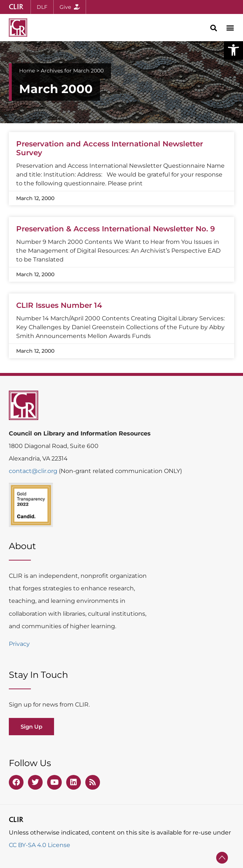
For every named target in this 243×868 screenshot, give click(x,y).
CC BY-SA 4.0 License (40, 845)
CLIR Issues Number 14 (59, 305)
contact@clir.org (34, 471)
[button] (233, 50)
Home (27, 71)
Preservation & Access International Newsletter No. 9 (116, 229)
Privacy (19, 644)
